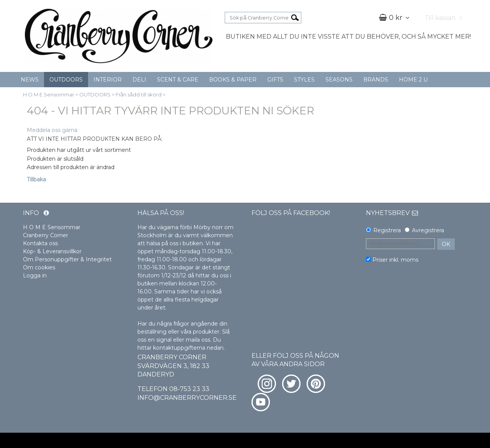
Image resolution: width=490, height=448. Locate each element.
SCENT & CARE (178, 80)
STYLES (304, 80)
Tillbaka (36, 179)
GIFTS (275, 80)
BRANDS (376, 80)
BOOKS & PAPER (233, 80)
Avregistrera (428, 230)
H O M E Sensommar (49, 94)
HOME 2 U (413, 80)
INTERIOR (108, 80)
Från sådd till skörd (139, 94)
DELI (139, 80)
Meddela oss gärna (52, 130)
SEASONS (339, 80)
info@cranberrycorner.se (187, 398)
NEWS (30, 80)
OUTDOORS (66, 80)
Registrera (387, 230)
